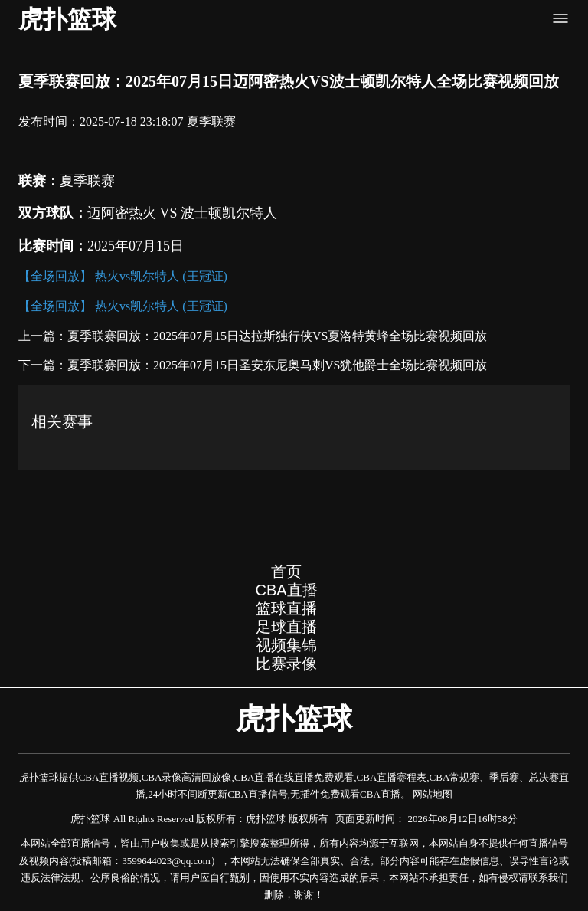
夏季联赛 (211, 121)
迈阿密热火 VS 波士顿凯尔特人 (182, 213)
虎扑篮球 (67, 19)
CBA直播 (286, 590)
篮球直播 (286, 608)
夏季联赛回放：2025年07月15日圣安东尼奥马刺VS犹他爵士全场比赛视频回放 (277, 365)
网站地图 (433, 794)
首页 (286, 572)
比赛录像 (286, 664)
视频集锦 (286, 645)
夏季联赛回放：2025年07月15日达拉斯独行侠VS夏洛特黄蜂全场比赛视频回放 (277, 336)
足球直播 (286, 627)
